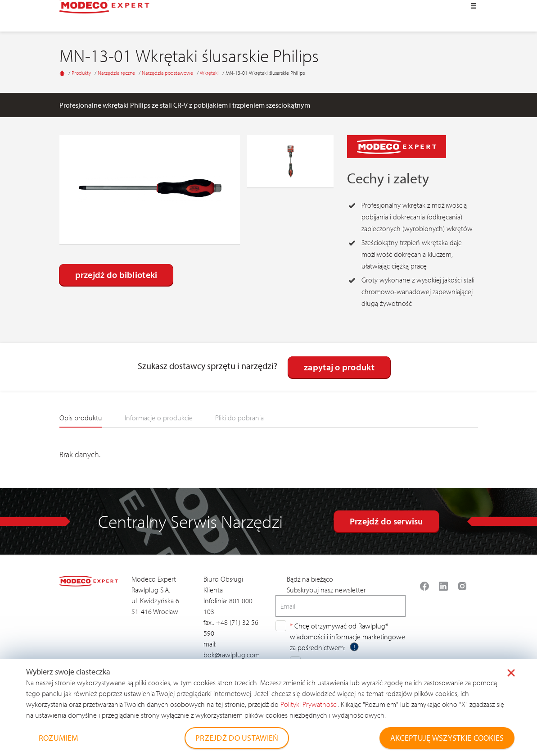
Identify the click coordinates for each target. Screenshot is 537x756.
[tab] (81, 420)
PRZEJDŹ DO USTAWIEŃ (237, 738)
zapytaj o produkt (339, 367)
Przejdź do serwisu (386, 521)
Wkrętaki (210, 73)
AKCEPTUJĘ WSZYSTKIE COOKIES (447, 738)
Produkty (82, 73)
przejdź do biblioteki (116, 275)
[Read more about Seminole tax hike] (424, 586)
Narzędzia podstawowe (168, 73)
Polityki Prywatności (309, 704)
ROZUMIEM (58, 738)
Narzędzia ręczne (117, 73)
